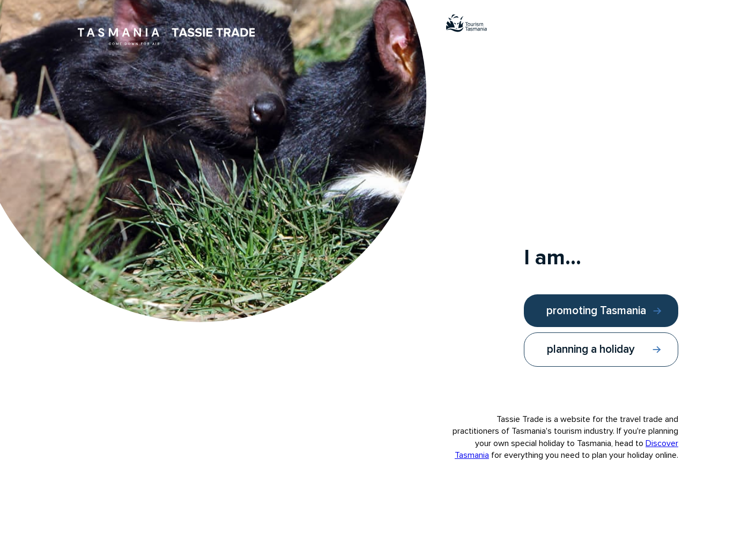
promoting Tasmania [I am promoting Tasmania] (596, 311)
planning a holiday (591, 349)
